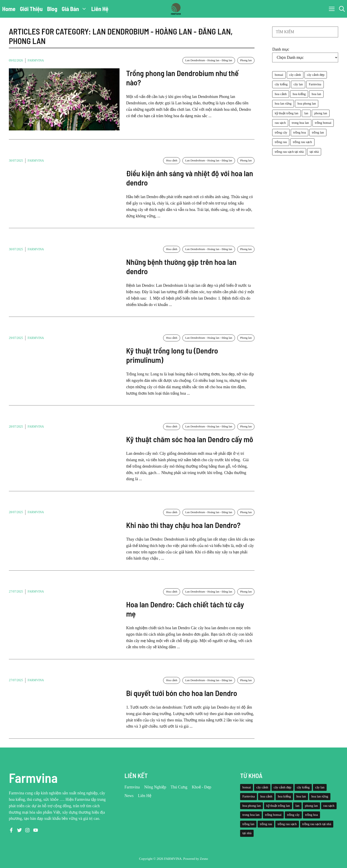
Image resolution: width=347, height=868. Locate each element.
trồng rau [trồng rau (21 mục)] (281, 142)
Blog (52, 9)
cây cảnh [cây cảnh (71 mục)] (295, 75)
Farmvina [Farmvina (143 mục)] (315, 84)
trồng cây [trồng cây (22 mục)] (281, 132)
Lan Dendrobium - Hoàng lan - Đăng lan (209, 60)
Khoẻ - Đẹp (202, 787)
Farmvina (36, 60)
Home (9, 9)
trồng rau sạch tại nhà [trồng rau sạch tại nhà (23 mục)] (289, 152)
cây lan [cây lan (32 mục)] (298, 84)
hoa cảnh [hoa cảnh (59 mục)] (281, 94)
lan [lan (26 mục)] (306, 113)
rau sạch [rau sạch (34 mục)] (280, 123)
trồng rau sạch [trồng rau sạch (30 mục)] (302, 142)
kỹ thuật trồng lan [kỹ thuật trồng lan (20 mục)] (286, 113)
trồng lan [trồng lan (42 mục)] (318, 132)
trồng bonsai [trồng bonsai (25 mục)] (323, 123)
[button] (342, 9)
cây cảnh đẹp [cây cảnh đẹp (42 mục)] (316, 75)
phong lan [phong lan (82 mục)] (321, 113)
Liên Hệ (100, 9)
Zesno (204, 859)
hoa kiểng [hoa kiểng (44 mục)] (299, 94)
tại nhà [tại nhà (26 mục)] (314, 152)
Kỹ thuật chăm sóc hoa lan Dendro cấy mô (190, 439)
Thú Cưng (179, 787)
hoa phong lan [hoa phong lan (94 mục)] (307, 103)
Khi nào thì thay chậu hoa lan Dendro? (183, 525)
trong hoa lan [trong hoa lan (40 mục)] (300, 123)
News (129, 796)
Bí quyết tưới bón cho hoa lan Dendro (182, 693)
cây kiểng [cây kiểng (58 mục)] (281, 84)
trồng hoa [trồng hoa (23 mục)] (300, 132)
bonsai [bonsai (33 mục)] (279, 75)
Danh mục (281, 49)
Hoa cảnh (172, 160)
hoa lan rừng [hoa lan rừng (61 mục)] (283, 103)
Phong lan (246, 60)
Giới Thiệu (31, 9)
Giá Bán (75, 9)
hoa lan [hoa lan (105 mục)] (316, 94)
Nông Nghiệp (155, 787)
